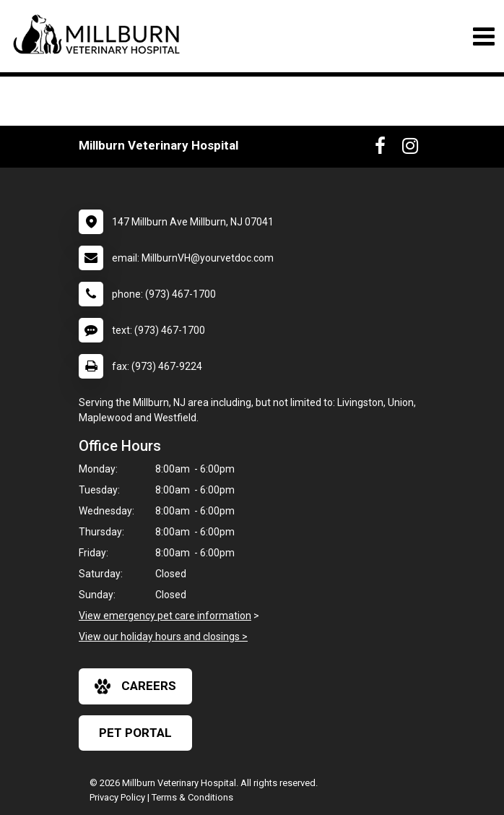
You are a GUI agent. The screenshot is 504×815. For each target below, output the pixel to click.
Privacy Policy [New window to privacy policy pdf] (117, 797)
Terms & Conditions (192, 797)
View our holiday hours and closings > (163, 637)
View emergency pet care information (165, 616)
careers (135, 686)
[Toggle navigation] (483, 36)
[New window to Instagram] (410, 149)
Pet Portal (135, 733)
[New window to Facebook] (380, 149)
